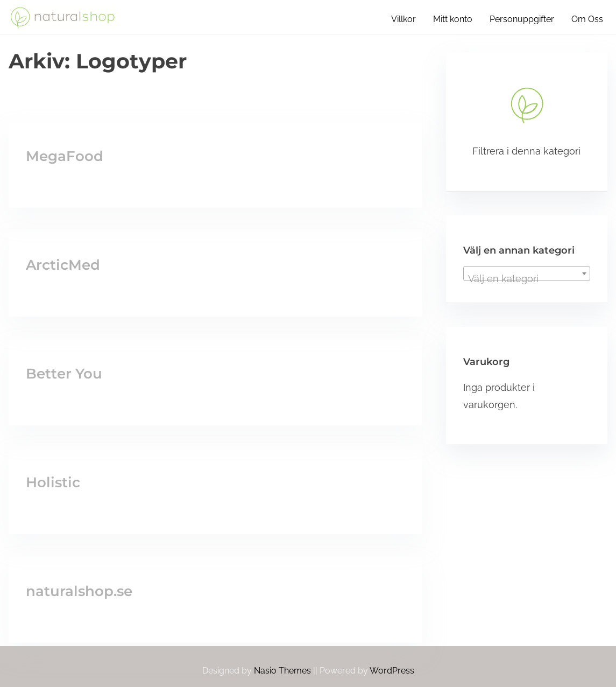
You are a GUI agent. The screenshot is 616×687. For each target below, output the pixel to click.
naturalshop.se (79, 591)
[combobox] (527, 274)
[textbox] (527, 279)
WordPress (392, 671)
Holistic (53, 482)
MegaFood (65, 156)
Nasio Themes (284, 671)
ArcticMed (63, 265)
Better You (64, 374)
